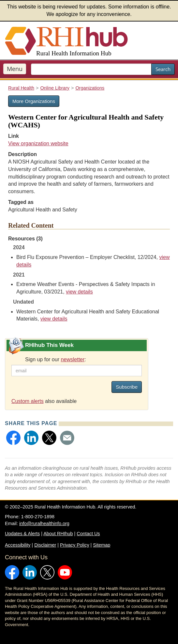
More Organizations (34, 101)
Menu (15, 69)
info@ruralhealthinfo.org (44, 523)
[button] (13, 438)
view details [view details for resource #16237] (79, 292)
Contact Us (88, 534)
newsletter (73, 359)
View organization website (38, 143)
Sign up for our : (56, 359)
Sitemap (102, 545)
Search (163, 69)
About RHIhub (58, 534)
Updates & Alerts (22, 534)
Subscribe (127, 387)
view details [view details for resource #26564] (54, 319)
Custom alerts (28, 401)
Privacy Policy (75, 545)
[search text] (91, 69)
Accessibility (18, 545)
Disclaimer (45, 545)
